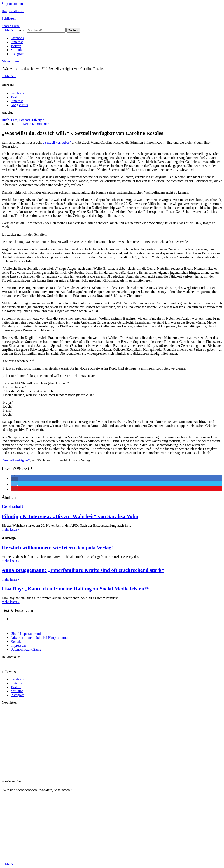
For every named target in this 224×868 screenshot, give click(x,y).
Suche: (21, 30)
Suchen (73, 30)
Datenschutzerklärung (26, 649)
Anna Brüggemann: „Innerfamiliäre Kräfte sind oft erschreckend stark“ (83, 570)
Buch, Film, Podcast (16, 120)
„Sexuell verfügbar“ (57, 142)
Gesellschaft (12, 506)
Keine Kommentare (37, 124)
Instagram (17, 54)
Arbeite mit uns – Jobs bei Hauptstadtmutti (41, 638)
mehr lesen (11, 529)
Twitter (16, 46)
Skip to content (12, 4)
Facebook (17, 38)
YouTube (17, 50)
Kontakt (16, 642)
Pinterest (17, 42)
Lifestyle (38, 120)
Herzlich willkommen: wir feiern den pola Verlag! (57, 548)
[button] (14, 479)
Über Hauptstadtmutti (26, 634)
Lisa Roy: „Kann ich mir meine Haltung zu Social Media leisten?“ (76, 589)
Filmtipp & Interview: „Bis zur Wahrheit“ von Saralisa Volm (70, 516)
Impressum (18, 645)
